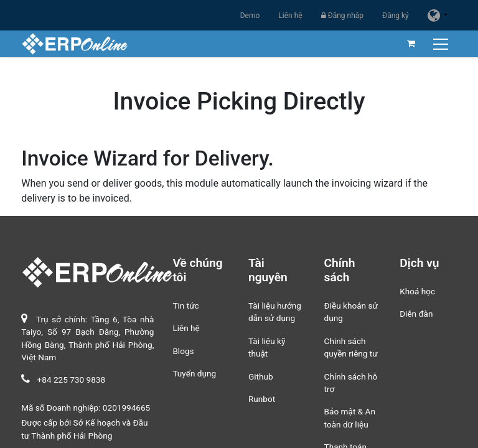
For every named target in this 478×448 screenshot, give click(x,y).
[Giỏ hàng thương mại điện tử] (411, 44)
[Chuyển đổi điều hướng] (442, 44)
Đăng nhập (342, 16)
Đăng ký (396, 16)
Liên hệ (290, 16)
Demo (250, 16)
